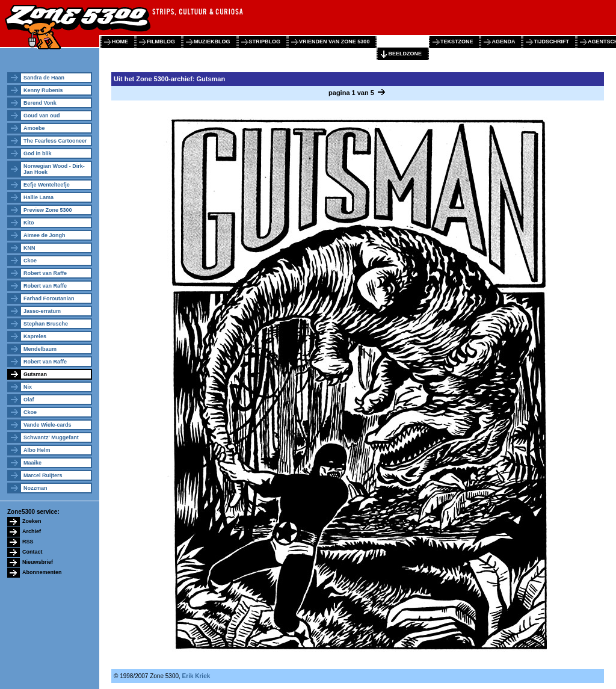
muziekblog (212, 42)
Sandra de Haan (44, 78)
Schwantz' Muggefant (51, 437)
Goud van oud (42, 116)
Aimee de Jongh (45, 235)
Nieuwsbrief (38, 562)
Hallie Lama (38, 197)
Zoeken (32, 521)
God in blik (38, 153)
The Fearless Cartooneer (55, 141)
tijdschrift (551, 42)
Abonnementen (42, 572)
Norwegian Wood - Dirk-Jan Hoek (54, 169)
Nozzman (35, 488)
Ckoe (30, 261)
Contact (32, 552)
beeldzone (405, 54)
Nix (28, 387)
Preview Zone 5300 (48, 210)
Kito (29, 223)
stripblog (265, 42)
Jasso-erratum (42, 311)
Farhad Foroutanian (49, 298)
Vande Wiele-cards (47, 425)
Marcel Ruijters (43, 475)
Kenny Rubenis (43, 90)
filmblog (161, 42)
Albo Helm (37, 450)
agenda (503, 42)
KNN (29, 248)
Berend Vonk (40, 103)
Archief (32, 531)
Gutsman (35, 374)
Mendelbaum (40, 349)
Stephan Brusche (46, 324)
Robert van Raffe (45, 273)
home (120, 42)
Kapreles (35, 336)
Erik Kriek (196, 676)
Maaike (32, 463)
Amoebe (34, 128)
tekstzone (457, 42)
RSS (28, 542)
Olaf (29, 400)
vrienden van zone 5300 (334, 42)
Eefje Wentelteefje (47, 185)
